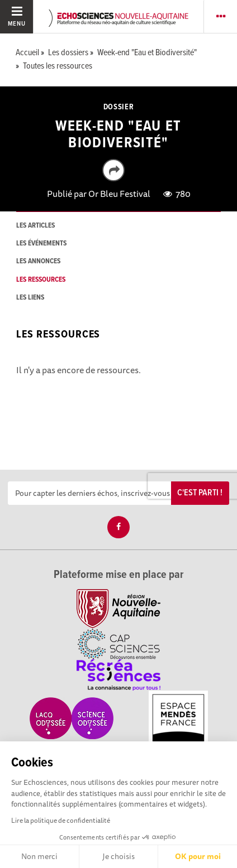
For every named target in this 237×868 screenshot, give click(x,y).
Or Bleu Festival (119, 194)
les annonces (38, 261)
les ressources (41, 280)
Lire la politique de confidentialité (61, 820)
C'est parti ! (200, 493)
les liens (30, 298)
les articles (35, 226)
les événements (41, 243)
